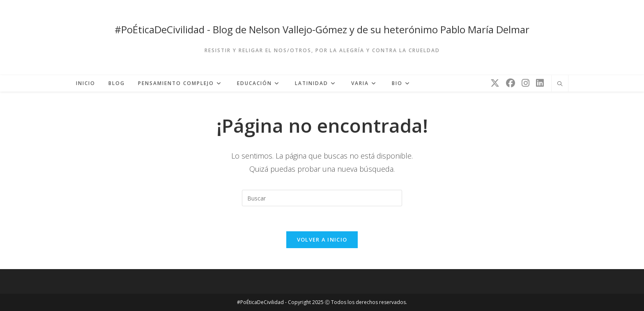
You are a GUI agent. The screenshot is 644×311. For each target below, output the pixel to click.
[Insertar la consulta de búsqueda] (322, 198)
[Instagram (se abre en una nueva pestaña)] (526, 83)
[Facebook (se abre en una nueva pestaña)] (511, 83)
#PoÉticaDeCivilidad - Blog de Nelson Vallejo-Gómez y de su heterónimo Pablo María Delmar (322, 29)
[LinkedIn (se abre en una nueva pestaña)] (540, 83)
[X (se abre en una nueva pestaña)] (495, 83)
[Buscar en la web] (560, 84)
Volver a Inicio (322, 240)
